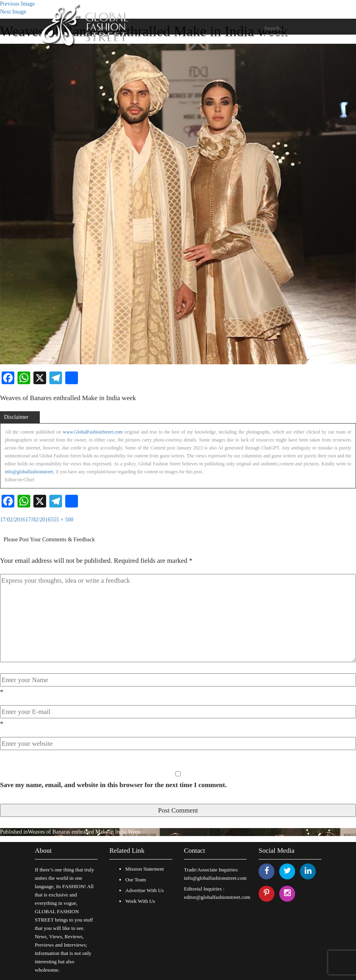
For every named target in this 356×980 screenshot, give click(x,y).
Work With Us (140, 901)
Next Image (13, 12)
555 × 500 (62, 520)
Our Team (136, 880)
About (44, 851)
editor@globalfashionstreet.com (217, 897)
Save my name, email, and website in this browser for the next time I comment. (113, 785)
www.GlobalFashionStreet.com (93, 432)
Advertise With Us (145, 890)
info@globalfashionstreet (29, 472)
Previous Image (17, 4)
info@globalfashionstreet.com (215, 878)
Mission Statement (145, 869)
